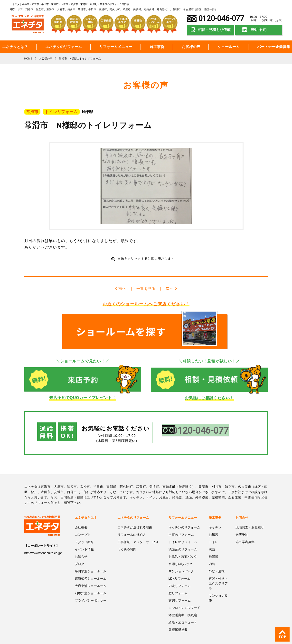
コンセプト (83, 526)
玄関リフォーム (180, 591)
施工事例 (157, 47)
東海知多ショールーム (91, 569)
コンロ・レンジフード (184, 598)
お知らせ (81, 548)
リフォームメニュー (116, 47)
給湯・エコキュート (183, 612)
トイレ (213, 533)
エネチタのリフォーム (64, 47)
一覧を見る (146, 288)
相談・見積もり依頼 (214, 30)
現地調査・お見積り (250, 519)
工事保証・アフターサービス (138, 533)
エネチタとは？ (15, 47)
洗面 (212, 541)
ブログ (80, 555)
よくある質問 (127, 541)
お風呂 (213, 526)
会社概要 (81, 519)
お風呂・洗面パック (183, 548)
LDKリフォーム (179, 569)
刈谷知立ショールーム (91, 584)
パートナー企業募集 (274, 47)
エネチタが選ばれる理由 (135, 519)
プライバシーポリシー (91, 591)
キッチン (215, 519)
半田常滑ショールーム (91, 562)
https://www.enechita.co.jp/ (43, 545)
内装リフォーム (180, 577)
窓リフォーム (178, 584)
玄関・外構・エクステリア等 (218, 574)
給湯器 (213, 548)
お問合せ (242, 509)
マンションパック (181, 562)
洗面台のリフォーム (183, 541)
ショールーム (229, 47)
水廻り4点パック (180, 555)
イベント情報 (84, 541)
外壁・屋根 (217, 562)
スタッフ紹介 (84, 533)
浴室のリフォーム (181, 526)
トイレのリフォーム (183, 533)
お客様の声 (191, 47)
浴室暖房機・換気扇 (183, 605)
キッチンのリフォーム (184, 519)
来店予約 (259, 30)
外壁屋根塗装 (178, 620)
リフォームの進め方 (132, 526)
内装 (212, 555)
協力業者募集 (245, 533)
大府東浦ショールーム (91, 577)
